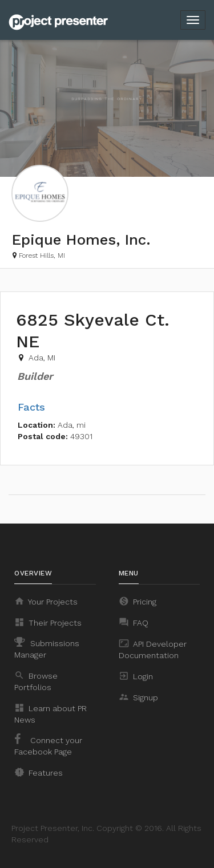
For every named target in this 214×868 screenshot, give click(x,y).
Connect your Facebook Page (48, 745)
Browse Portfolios (36, 681)
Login (136, 676)
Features (39, 772)
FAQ (134, 622)
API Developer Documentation (153, 649)
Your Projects (46, 601)
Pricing (138, 601)
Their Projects (48, 622)
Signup (138, 697)
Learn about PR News (51, 713)
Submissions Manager (47, 648)
